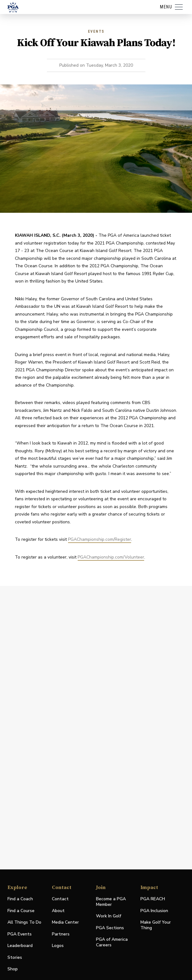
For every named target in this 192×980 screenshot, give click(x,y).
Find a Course (21, 911)
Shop (13, 969)
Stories (15, 957)
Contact (60, 899)
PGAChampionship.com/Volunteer (111, 557)
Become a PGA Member (111, 902)
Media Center (65, 923)
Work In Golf (109, 916)
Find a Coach (20, 899)
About (58, 911)
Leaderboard (20, 946)
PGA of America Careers (112, 942)
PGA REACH (153, 899)
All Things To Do (24, 922)
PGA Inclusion (154, 911)
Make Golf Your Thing (156, 925)
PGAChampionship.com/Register (100, 539)
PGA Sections (110, 928)
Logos (58, 946)
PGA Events (20, 934)
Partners (61, 934)
